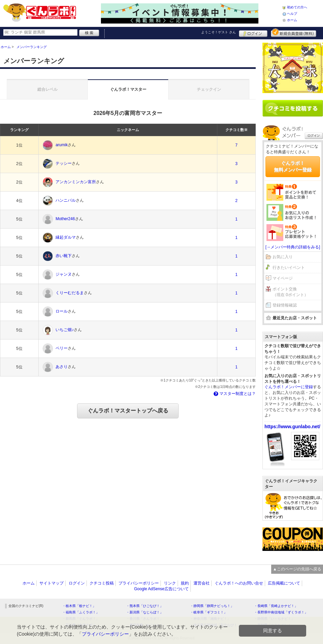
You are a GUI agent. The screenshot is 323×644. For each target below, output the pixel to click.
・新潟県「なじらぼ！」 (145, 612)
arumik (62, 145)
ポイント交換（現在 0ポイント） (290, 292)
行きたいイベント (289, 268)
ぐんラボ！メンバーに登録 (289, 387)
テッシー (64, 164)
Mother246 (65, 219)
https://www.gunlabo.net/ (292, 427)
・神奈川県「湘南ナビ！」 (210, 619)
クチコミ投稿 (102, 583)
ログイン (253, 33)
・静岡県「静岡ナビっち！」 (212, 606)
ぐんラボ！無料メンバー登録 (293, 166)
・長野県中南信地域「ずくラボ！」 (281, 612)
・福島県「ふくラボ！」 (81, 612)
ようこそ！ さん (219, 32)
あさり (62, 367)
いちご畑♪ (65, 330)
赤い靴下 (64, 256)
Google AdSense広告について (161, 589)
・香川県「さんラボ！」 (145, 619)
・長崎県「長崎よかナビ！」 (276, 606)
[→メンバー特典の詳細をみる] (293, 247)
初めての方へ (297, 7)
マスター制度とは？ (234, 394)
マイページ (283, 278)
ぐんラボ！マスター (128, 89)
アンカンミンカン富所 (76, 182)
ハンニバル (66, 201)
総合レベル (47, 89)
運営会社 (202, 583)
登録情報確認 (285, 305)
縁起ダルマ (66, 238)
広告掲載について (284, 583)
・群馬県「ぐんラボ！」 (81, 619)
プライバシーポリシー (139, 583)
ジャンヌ (64, 275)
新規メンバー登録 (294, 33)
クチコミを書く (293, 108)
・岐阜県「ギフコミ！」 (209, 612)
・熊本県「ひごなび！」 (145, 606)
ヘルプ (292, 14)
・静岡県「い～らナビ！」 (274, 619)
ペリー (62, 349)
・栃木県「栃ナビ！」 (79, 606)
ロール (62, 312)
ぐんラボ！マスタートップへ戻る (128, 411)
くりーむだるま (70, 293)
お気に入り (283, 257)
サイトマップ (51, 583)
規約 (185, 583)
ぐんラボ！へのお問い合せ (239, 583)
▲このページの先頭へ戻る (297, 569)
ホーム (292, 20)
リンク (170, 583)
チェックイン (209, 89)
